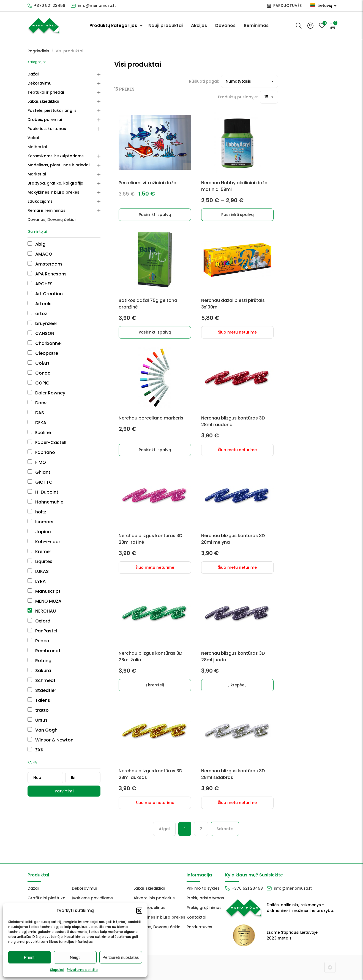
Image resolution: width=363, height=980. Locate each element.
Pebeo (38, 641)
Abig (36, 244)
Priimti (30, 957)
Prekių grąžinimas (204, 908)
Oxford (39, 621)
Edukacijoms (40, 201)
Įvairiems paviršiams (92, 898)
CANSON (41, 333)
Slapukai (57, 970)
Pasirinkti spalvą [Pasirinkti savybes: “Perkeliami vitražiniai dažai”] (155, 215)
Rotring (39, 661)
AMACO (40, 254)
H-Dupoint (43, 492)
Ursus (38, 720)
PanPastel (42, 631)
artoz (37, 314)
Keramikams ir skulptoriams (56, 156)
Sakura (39, 671)
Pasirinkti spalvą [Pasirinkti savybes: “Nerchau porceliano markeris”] (155, 450)
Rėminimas (256, 25)
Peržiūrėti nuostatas (121, 957)
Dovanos (225, 25)
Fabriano (41, 452)
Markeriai (37, 174)
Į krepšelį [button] (155, 685)
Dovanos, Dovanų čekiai (51, 220)
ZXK (36, 750)
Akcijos (199, 25)
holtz (37, 512)
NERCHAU (42, 611)
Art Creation (45, 294)
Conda (39, 373)
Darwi (38, 403)
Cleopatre (43, 353)
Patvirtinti (64, 791)
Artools (39, 304)
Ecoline (39, 433)
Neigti (75, 957)
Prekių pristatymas (205, 898)
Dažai (33, 74)
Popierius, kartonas (47, 129)
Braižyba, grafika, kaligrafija (55, 183)
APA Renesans (47, 274)
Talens (39, 700)
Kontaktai (196, 917)
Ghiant (39, 472)
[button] (139, 911)
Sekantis (225, 829)
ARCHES (40, 284)
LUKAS (38, 571)
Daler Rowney (46, 393)
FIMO (37, 462)
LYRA (37, 581)
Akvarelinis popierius (154, 898)
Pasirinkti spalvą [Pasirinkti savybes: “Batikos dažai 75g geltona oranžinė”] (155, 332)
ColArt (39, 363)
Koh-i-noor (44, 542)
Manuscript (44, 591)
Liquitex (40, 561)
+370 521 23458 (50, 6)
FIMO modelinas (149, 908)
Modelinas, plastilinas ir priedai (58, 165)
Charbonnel (45, 343)
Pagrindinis (38, 51)
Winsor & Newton (51, 740)
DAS (36, 413)
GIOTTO (40, 482)
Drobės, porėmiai (45, 120)
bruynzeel (42, 323)
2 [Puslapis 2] (201, 829)
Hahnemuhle (45, 502)
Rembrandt (44, 651)
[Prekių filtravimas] (249, 81)
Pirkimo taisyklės (203, 888)
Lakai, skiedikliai (43, 101)
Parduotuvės (199, 927)
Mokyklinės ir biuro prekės (53, 192)
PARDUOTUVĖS (287, 6)
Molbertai (37, 147)
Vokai (33, 138)
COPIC (39, 383)
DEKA (37, 423)
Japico (39, 532)
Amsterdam (45, 264)
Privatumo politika (82, 970)
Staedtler (42, 690)
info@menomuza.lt (97, 6)
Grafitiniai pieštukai (47, 898)
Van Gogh (43, 730)
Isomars (40, 522)
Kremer (39, 552)
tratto (38, 710)
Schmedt (42, 680)
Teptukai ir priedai (46, 92)
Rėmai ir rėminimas (47, 210)
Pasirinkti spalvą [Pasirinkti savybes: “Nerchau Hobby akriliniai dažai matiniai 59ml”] (238, 215)
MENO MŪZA (44, 601)
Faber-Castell (47, 442)
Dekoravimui (40, 83)
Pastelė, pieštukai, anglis (52, 110)
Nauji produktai (166, 25)
